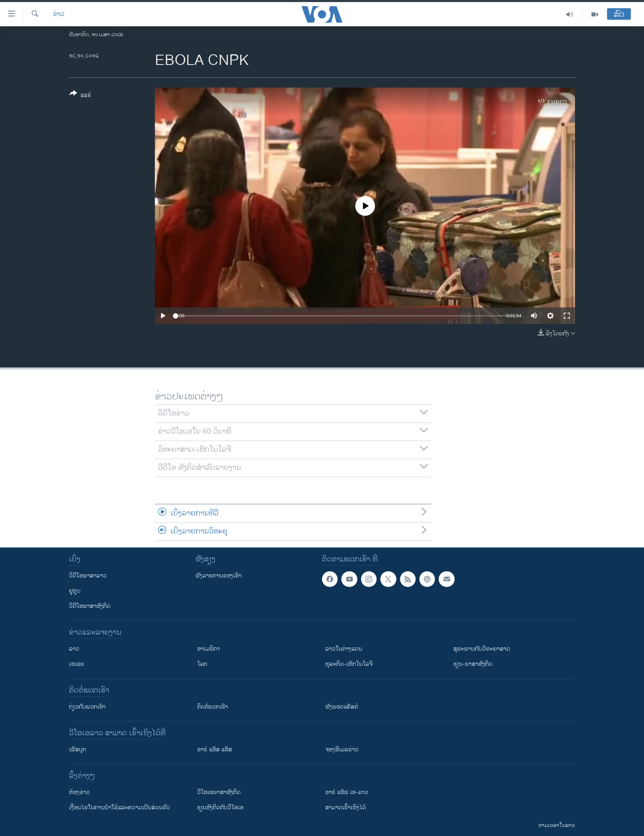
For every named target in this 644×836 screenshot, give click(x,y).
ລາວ (74, 649)
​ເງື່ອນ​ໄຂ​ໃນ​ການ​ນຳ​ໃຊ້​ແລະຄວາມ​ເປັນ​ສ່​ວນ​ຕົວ (120, 807)
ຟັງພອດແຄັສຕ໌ (342, 707)
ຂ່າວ (59, 14)
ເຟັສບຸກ (78, 749)
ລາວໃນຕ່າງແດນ (344, 649)
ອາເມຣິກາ (208, 649)
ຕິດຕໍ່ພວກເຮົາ (213, 707)
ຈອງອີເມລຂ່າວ (342, 749)
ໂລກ (202, 664)
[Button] (80, 96)
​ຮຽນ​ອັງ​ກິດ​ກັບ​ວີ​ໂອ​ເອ (220, 807)
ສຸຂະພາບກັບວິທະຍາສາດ (482, 649)
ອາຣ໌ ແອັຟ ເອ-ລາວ (347, 792)
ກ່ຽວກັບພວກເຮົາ (87, 707)
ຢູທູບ (75, 591)
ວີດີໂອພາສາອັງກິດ (90, 606)
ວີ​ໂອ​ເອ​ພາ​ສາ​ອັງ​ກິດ (219, 792)
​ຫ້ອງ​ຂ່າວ (79, 792)
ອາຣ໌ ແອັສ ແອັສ (215, 749)
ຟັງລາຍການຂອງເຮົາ (218, 576)
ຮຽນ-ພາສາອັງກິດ (473, 664)
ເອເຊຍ (77, 664)
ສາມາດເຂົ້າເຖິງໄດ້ (346, 807)
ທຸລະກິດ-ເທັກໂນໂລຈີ (349, 664)
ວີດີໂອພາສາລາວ (88, 576)
